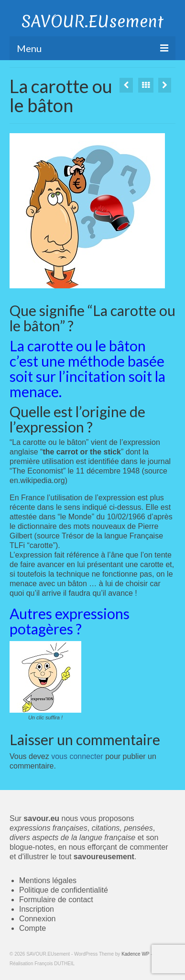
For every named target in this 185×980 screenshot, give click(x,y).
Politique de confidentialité (64, 890)
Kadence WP (135, 954)
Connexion (38, 919)
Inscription (37, 909)
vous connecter (77, 756)
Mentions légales (48, 880)
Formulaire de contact (56, 900)
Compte (33, 928)
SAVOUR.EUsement (92, 21)
